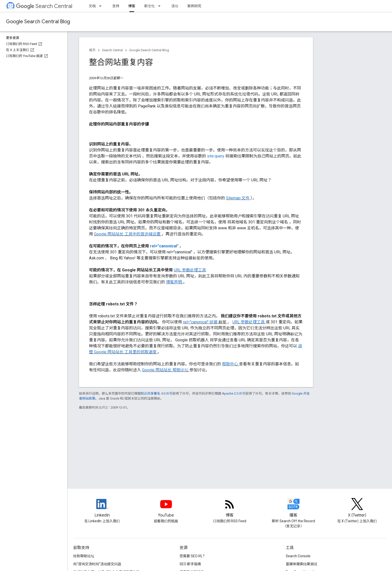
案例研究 (194, 6)
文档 (92, 6)
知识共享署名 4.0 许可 (157, 393)
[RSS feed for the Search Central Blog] (230, 508)
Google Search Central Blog (38, 22)
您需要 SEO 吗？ (192, 556)
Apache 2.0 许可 (234, 393)
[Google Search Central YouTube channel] (166, 508)
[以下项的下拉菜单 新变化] (161, 6)
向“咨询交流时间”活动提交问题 (97, 564)
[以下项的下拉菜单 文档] (102, 6)
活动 (175, 6)
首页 (92, 50)
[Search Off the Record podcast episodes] (293, 508)
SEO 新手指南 (190, 564)
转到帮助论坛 (84, 556)
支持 (116, 6)
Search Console (298, 556)
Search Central (44, 6)
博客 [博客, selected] (132, 6)
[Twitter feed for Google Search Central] (357, 508)
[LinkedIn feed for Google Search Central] (102, 508)
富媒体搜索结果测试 (301, 564)
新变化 (149, 6)
